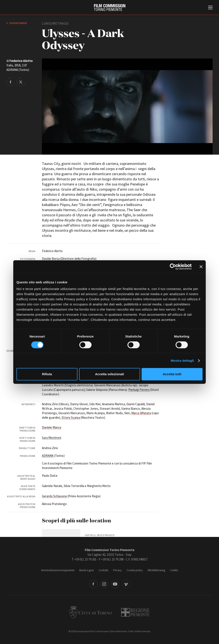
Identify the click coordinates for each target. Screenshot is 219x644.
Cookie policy (135, 570)
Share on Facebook (10, 82)
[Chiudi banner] (201, 267)
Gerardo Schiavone (54, 496)
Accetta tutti (172, 374)
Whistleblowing (156, 570)
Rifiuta (47, 374)
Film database (18, 23)
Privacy (117, 570)
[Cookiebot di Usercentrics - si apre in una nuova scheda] (173, 267)
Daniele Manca (52, 427)
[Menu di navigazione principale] (210, 8)
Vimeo (126, 584)
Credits (174, 570)
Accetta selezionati (109, 374)
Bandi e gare (87, 570)
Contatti (103, 570)
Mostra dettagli (182, 361)
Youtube (115, 584)
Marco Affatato (141, 413)
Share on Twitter (21, 82)
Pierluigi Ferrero (139, 390)
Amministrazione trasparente (58, 570)
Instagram (104, 584)
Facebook (93, 584)
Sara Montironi (52, 438)
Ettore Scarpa (71, 418)
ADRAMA (48, 456)
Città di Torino (91, 612)
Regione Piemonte (135, 612)
